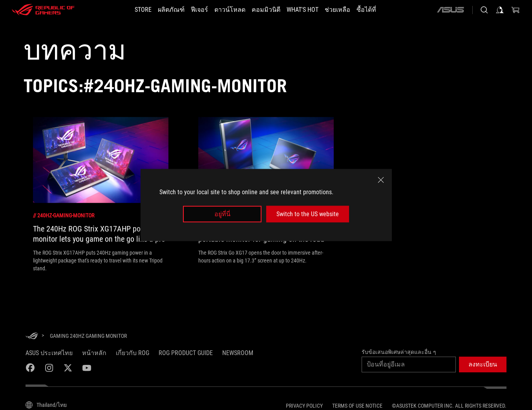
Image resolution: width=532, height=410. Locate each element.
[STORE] (143, 10)
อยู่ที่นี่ (222, 214)
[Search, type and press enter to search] (484, 10)
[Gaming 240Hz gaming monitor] (88, 336)
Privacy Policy (304, 406)
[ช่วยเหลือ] (337, 10)
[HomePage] (32, 336)
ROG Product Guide (186, 353)
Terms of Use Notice (357, 406)
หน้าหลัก (94, 353)
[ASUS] (450, 10)
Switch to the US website (308, 214)
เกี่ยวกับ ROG (133, 353)
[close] (381, 180)
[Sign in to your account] (500, 10)
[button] (483, 364)
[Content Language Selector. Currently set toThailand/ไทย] (46, 405)
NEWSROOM (238, 353)
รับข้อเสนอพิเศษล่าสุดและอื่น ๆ (399, 352)
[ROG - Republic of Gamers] (43, 10)
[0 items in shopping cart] (516, 10)
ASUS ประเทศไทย (49, 353)
